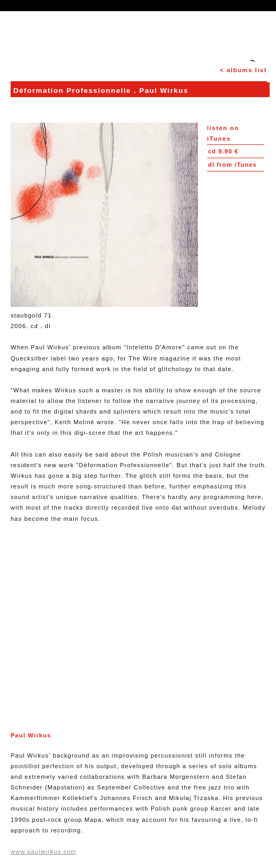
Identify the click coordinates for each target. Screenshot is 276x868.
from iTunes (232, 165)
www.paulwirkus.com (44, 852)
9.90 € (223, 151)
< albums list (243, 70)
